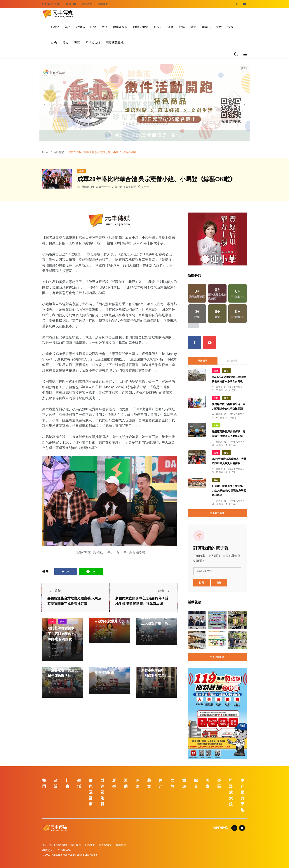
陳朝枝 (219, 501)
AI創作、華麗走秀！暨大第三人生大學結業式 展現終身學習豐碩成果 (229, 491)
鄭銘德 (56, 644)
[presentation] (44, 105)
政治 (79, 27)
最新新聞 (203, 361)
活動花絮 (59, 152)
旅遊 (230, 27)
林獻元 (86, 187)
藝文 (193, 27)
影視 (156, 27)
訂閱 (202, 583)
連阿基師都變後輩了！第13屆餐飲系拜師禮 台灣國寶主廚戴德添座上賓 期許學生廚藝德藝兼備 (63, 639)
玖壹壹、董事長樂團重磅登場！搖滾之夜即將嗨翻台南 (109, 667)
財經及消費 (141, 27)
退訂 (219, 583)
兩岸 (205, 27)
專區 (77, 43)
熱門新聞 (232, 361)
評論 (182, 27)
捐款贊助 (62, 845)
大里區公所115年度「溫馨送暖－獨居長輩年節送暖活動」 (63, 670)
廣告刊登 (71, 4)
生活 (105, 27)
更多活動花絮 (217, 657)
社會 (93, 27)
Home (55, 27)
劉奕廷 (103, 677)
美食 (66, 43)
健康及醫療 (120, 27)
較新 (54, 591)
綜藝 (81, 171)
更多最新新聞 (217, 513)
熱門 (68, 27)
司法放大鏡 (93, 43)
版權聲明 (121, 845)
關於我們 (87, 4)
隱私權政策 (105, 845)
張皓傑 (56, 680)
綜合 (54, 43)
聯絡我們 (103, 4)
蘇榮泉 (103, 626)
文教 (219, 27)
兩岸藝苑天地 (115, 43)
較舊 (165, 591)
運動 (170, 27)
